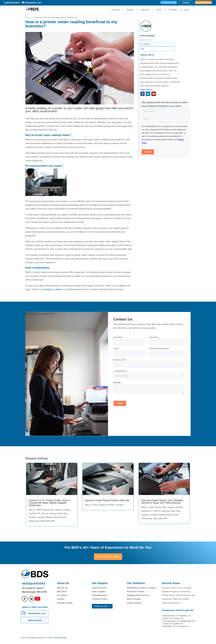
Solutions (116, 10)
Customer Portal (169, 3)
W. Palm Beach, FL (171, 621)
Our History (62, 596)
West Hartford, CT (171, 616)
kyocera (53, 514)
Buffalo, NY (179, 624)
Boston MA (48, 510)
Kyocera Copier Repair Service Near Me (107, 500)
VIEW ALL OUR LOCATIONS (35, 608)
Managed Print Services (138, 596)
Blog (187, 10)
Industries (145, 10)
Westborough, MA (188, 621)
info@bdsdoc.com (37, 614)
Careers (61, 599)
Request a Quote (203, 3)
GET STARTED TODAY (108, 557)
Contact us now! (101, 607)
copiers (58, 510)
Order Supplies (99, 592)
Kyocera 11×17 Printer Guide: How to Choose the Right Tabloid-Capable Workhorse (49, 503)
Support (130, 10)
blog (121, 286)
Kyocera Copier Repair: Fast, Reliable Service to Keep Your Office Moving (162, 502)
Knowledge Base (100, 596)
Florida (66, 510)
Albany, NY (168, 624)
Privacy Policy (61, 638)
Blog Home (29, 17)
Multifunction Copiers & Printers (141, 588)
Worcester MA (47, 521)
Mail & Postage (134, 599)
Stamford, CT (185, 616)
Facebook (47, 289)
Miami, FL (168, 619)
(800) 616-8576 (13, 3)
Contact (186, 3)
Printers (147, 44)
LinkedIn (58, 289)
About (159, 10)
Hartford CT (34, 514)
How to (45, 514)
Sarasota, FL (178, 619)
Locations (173, 10)
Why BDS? (62, 592)
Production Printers (136, 592)
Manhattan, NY (170, 627)
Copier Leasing (134, 603)
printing (41, 517)
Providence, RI (183, 627)
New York (63, 514)
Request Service (99, 588)
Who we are (62, 588)
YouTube (72, 289)
